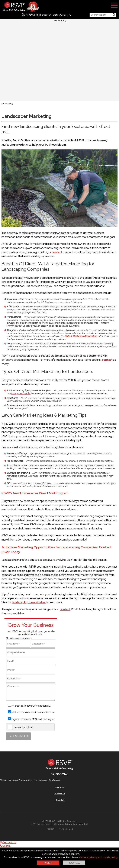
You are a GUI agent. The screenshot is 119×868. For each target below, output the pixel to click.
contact (57, 252)
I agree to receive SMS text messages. (33, 719)
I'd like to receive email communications (33, 712)
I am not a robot (23, 727)
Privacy (51, 829)
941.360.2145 (30, 15)
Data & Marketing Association (81, 336)
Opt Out (60, 800)
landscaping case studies (29, 602)
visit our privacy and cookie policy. (98, 857)
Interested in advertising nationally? (31, 706)
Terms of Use (66, 829)
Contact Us (59, 794)
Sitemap (59, 787)
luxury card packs (21, 393)
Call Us (5, 846)
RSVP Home (80, 14)
